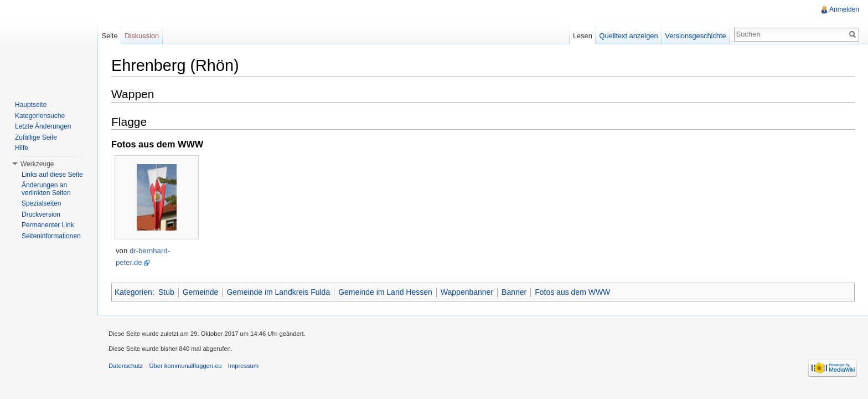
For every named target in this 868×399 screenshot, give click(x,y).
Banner (514, 292)
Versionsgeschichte (695, 36)
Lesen (583, 36)
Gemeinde (201, 292)
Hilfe (22, 148)
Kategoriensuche (40, 116)
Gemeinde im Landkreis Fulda (278, 292)
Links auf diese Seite (52, 175)
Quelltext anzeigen (629, 36)
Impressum (243, 366)
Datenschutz (126, 366)
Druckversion (41, 214)
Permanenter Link (48, 225)
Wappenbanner (467, 292)
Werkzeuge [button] (37, 164)
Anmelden (844, 9)
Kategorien (133, 292)
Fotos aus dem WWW (572, 292)
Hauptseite (31, 105)
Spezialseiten (41, 203)
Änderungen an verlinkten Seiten (46, 189)
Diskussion (142, 36)
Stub (166, 292)
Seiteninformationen (51, 236)
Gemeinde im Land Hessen (385, 292)
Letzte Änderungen (43, 126)
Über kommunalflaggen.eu (185, 366)
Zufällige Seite (36, 137)
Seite (109, 36)
